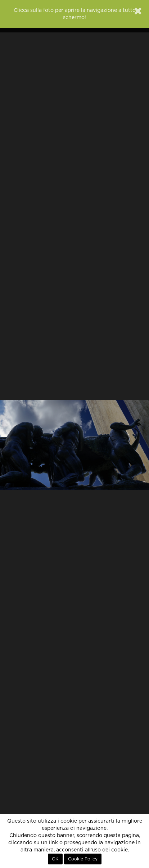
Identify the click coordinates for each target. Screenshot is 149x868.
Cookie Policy (83, 859)
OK (55, 859)
